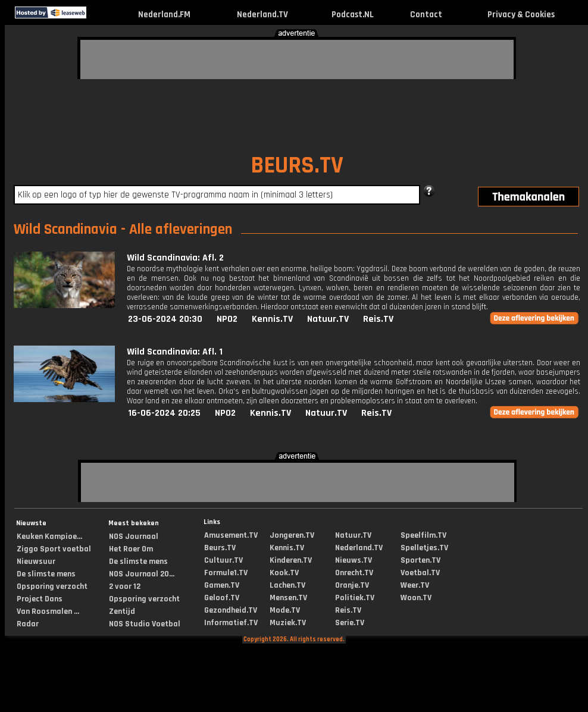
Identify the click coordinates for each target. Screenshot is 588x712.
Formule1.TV (226, 573)
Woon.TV (416, 598)
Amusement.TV (231, 535)
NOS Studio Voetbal (145, 624)
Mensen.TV (288, 598)
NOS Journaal (134, 537)
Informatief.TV (231, 623)
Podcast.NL (353, 15)
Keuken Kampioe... (49, 537)
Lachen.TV (287, 585)
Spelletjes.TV (424, 548)
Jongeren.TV (292, 535)
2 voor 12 (125, 586)
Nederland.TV (262, 15)
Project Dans (40, 599)
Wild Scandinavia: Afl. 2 (175, 258)
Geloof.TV (222, 598)
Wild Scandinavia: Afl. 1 (175, 352)
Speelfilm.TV (423, 535)
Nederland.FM (164, 15)
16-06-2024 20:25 (164, 413)
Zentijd (122, 611)
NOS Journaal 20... (142, 574)
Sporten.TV (420, 560)
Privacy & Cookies (521, 15)
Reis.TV (378, 319)
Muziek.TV (288, 623)
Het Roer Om (131, 549)
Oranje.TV (352, 585)
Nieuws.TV (354, 560)
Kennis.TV (272, 319)
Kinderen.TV (291, 560)
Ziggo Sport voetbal (54, 549)
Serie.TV (350, 623)
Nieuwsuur (36, 562)
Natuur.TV (328, 319)
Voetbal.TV (420, 573)
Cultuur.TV (223, 560)
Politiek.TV (355, 598)
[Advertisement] (152, 58)
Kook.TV (284, 573)
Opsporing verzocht (52, 586)
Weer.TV (415, 585)
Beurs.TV (220, 548)
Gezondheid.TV (231, 610)
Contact (426, 15)
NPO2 (227, 319)
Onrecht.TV (354, 573)
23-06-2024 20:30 (165, 319)
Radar (28, 624)
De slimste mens (46, 574)
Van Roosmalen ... (48, 611)
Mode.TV (285, 610)
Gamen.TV (222, 585)
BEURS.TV (297, 166)
